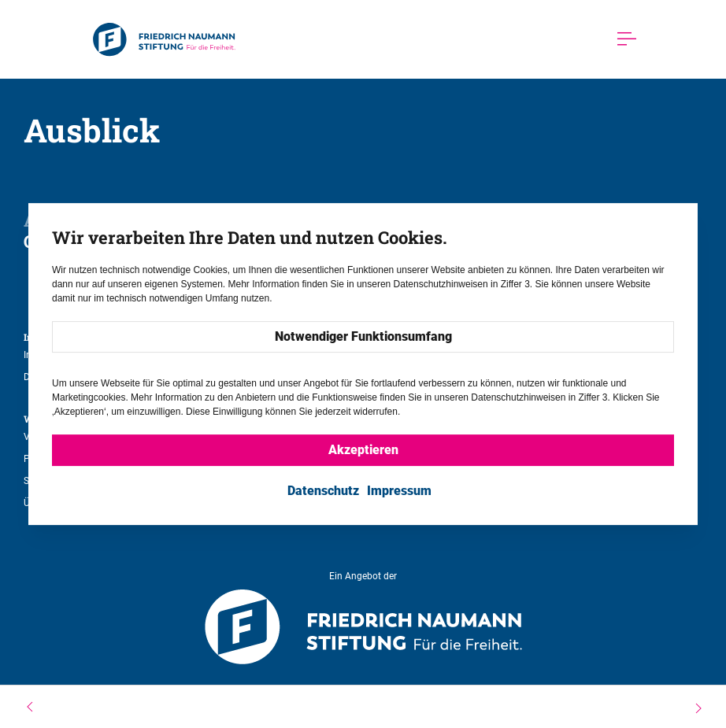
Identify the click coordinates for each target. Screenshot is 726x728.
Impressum (399, 491)
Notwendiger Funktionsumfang (363, 337)
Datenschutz (323, 491)
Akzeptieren (363, 451)
